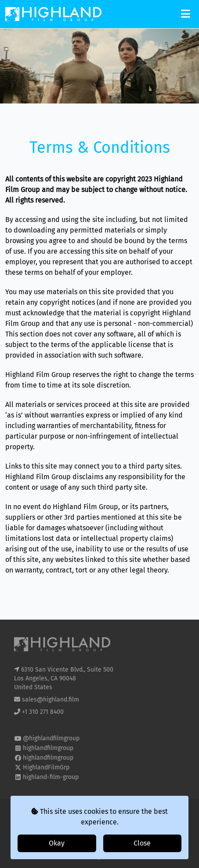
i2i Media (116, 856)
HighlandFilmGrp (46, 767)
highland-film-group (51, 777)
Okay (57, 843)
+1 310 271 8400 (43, 712)
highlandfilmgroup (48, 748)
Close (142, 843)
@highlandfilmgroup (51, 738)
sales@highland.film (51, 700)
